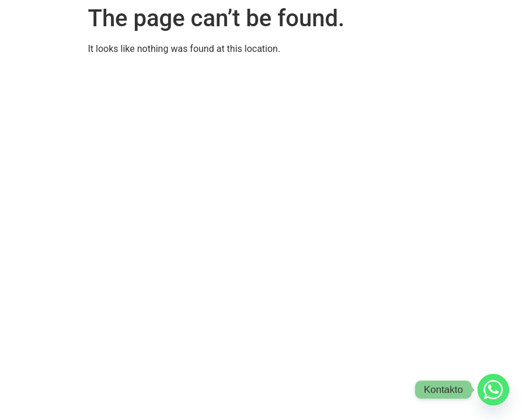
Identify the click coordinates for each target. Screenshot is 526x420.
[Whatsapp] (493, 390)
